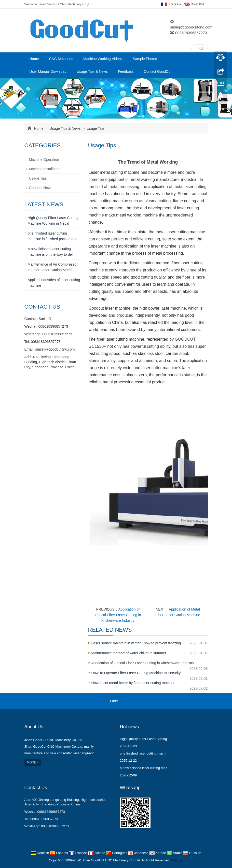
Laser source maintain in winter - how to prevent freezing (136, 643)
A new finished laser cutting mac (144, 768)
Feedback (126, 71)
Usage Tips (95, 128)
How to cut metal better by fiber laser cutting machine (133, 683)
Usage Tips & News (92, 71)
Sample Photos (145, 59)
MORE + (33, 762)
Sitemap (177, 860)
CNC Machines (61, 59)
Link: (114, 701)
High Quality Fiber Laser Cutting (144, 739)
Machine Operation (44, 160)
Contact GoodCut (158, 71)
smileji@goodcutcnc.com (191, 27)
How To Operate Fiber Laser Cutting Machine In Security (136, 673)
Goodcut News (41, 188)
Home (34, 59)
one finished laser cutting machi (143, 753)
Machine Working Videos (103, 59)
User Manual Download (48, 71)
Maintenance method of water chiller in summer (129, 653)
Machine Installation (45, 169)
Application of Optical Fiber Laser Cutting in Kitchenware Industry (118, 615)
